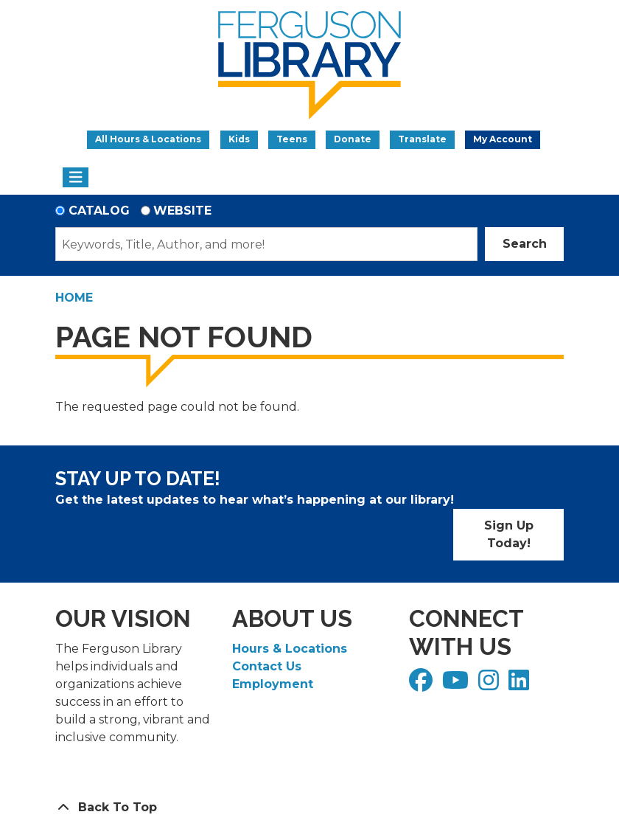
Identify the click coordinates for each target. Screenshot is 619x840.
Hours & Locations (290, 649)
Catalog (99, 211)
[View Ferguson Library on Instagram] (490, 685)
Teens (292, 139)
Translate (422, 139)
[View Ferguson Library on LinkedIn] (521, 685)
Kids (239, 139)
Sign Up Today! (509, 534)
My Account (503, 139)
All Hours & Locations (148, 139)
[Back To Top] (309, 808)
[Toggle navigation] (76, 178)
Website (182, 211)
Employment (273, 684)
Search (525, 244)
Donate (353, 139)
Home (74, 298)
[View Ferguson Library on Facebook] (423, 685)
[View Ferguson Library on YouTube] (457, 685)
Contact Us (267, 666)
